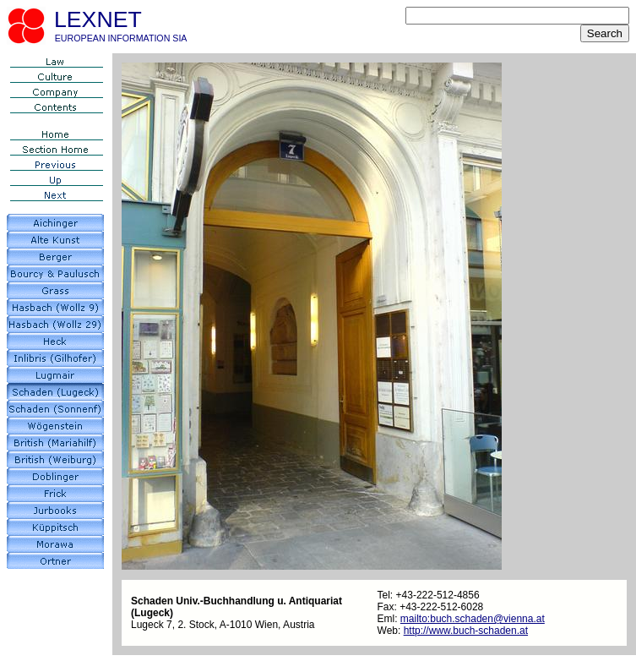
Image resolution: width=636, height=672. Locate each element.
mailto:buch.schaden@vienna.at (473, 619)
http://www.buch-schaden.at (466, 631)
